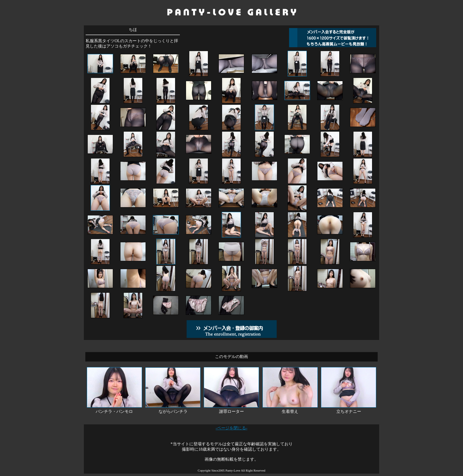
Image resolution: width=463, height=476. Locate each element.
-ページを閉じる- (231, 428)
